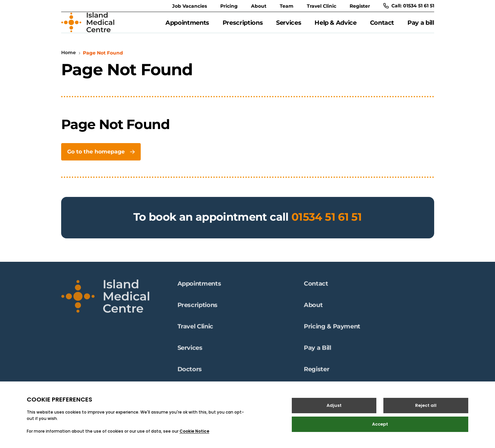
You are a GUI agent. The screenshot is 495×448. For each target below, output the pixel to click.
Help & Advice (335, 26)
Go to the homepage (101, 159)
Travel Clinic (322, 6)
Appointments (187, 26)
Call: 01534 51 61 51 (409, 6)
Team (287, 6)
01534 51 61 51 (327, 224)
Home (69, 60)
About (259, 6)
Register (360, 6)
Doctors (190, 373)
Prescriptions (243, 26)
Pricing (229, 6)
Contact (382, 26)
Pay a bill (421, 26)
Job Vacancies (190, 6)
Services (289, 26)
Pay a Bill (317, 351)
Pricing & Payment (332, 330)
